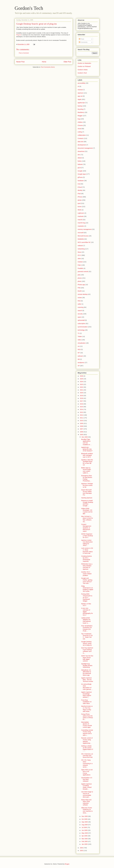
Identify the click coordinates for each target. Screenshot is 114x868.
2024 (82, 382)
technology (81, 330)
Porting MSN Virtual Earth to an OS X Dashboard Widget (87, 597)
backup (80, 106)
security (80, 314)
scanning (81, 307)
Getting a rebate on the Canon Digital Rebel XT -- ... (87, 748)
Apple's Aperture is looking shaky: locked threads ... (86, 786)
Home (44, 62)
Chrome (80, 125)
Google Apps (82, 174)
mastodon (81, 226)
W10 (79, 349)
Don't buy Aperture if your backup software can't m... (87, 650)
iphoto (80, 200)
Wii (79, 359)
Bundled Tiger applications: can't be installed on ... (86, 442)
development (82, 145)
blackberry (81, 112)
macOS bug (81, 223)
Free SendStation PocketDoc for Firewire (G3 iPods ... (87, 628)
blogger (80, 116)
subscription (82, 324)
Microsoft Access (83, 236)
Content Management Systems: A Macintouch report (86, 528)
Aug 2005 (85, 825)
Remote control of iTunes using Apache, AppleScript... (87, 741)
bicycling (80, 109)
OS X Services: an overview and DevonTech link (87, 756)
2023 (82, 384)
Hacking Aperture (87, 498)
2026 (82, 376)
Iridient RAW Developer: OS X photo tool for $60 (87, 511)
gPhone (80, 177)
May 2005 (85, 833)
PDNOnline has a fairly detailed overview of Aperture (87, 567)
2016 (82, 404)
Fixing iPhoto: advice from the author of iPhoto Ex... (87, 717)
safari (79, 304)
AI (78, 86)
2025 (82, 379)
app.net (80, 96)
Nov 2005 (85, 816)
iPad (79, 194)
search (80, 311)
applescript (81, 103)
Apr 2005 (85, 836)
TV (79, 333)
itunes (80, 207)
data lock (81, 142)
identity (80, 190)
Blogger (67, 864)
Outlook (80, 262)
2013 (82, 412)
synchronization (83, 327)
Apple (80, 99)
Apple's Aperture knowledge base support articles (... (86, 695)
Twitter (80, 336)
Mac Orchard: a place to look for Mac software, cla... (87, 519)
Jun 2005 (85, 830)
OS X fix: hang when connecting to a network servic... (87, 763)
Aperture (80, 93)
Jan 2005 (85, 844)
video (79, 340)
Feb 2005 (85, 841)
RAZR (80, 291)
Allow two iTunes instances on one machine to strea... (87, 810)
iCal (79, 184)
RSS (79, 301)
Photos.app (81, 285)
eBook (80, 158)
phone (80, 278)
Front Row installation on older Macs (86, 702)
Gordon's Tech (29, 8)
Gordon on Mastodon (84, 63)
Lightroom (81, 213)
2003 (82, 851)
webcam (80, 356)
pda (79, 275)
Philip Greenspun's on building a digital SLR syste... (87, 589)
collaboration (82, 135)
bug (79, 119)
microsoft (81, 233)
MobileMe (81, 239)
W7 (79, 353)
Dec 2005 (85, 437)
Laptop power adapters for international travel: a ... (86, 620)
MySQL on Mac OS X (86, 605)
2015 (82, 407)
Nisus (79, 252)
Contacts (80, 138)
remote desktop (83, 294)
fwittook (80, 164)
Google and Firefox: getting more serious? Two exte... (87, 581)
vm (79, 346)
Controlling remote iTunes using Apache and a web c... (87, 733)
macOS (80, 220)
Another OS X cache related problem (86, 574)
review (80, 298)
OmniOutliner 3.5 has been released (87, 779)
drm (79, 155)
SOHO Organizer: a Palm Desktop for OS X (87, 536)
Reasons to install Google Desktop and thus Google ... (87, 503)
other (79, 259)
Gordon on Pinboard (84, 66)
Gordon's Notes (83, 70)
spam (79, 317)
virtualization (82, 343)
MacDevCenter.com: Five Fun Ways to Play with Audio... (87, 709)
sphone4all (81, 320)
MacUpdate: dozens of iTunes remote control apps (87, 725)
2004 (82, 848)
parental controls (83, 272)
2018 (82, 398)
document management (85, 148)
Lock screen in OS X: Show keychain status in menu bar (87, 551)
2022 (82, 387)
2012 (82, 415)
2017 (82, 401)
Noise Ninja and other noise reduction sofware (86, 802)
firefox (80, 161)
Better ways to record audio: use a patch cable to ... (86, 470)
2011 (82, 418)
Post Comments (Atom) (48, 67)
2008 (82, 426)
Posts (82, 39)
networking (81, 249)
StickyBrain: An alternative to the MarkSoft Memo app (86, 673)
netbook (80, 246)
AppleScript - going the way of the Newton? (87, 449)
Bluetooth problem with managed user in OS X (87, 455)
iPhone (80, 197)
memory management (85, 229)
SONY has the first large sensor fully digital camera (87, 658)
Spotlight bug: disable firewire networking (87, 666)
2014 (82, 409)
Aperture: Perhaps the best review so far (87, 485)
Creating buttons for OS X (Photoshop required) (87, 559)
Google (80, 171)
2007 (82, 429)
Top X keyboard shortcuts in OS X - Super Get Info (87, 636)
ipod (79, 203)
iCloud (80, 187)
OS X (79, 255)
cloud (79, 129)
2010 (82, 421)
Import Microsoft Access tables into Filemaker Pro (87, 492)
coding (80, 132)
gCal (79, 168)
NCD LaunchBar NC (84, 242)
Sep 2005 (85, 822)
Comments (83, 42)
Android (80, 90)
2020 (82, 393)
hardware (81, 181)
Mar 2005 (85, 839)
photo (79, 281)
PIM (79, 288)
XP (79, 366)
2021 (82, 390)
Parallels (80, 268)
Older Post (67, 62)
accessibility (82, 83)
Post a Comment (24, 53)
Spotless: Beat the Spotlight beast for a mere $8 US (87, 462)
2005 (82, 435)
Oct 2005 (85, 819)
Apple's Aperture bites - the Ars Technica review (87, 680)
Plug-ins (19, 35)
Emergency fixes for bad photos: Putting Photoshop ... (87, 478)
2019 (82, 396)
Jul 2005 (84, 827)
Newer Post (20, 62)
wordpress (81, 363)
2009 (82, 423)
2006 (82, 432)
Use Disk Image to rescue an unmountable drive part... (87, 794)
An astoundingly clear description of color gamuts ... (87, 687)
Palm (79, 265)
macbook (81, 216)
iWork (80, 210)
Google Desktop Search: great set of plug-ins (37, 24)
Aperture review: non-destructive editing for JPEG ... (87, 543)
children (80, 122)
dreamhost (81, 151)
